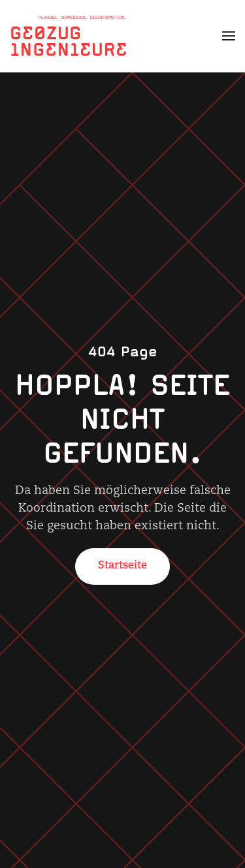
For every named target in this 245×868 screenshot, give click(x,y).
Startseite (122, 566)
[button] (229, 36)
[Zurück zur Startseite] (69, 36)
